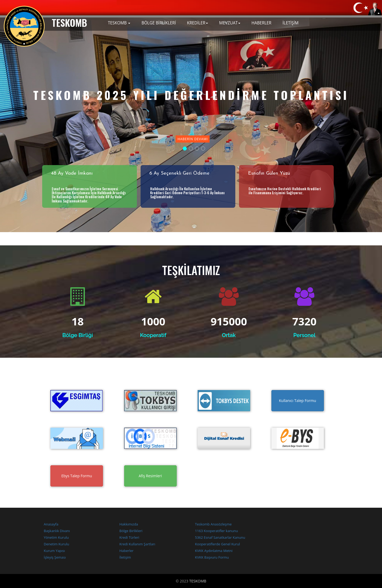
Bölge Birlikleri (131, 531)
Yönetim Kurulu (56, 537)
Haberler (126, 551)
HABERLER (261, 23)
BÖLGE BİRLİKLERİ (159, 23)
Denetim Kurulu (57, 544)
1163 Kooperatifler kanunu (216, 531)
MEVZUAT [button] (230, 23)
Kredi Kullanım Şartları (137, 544)
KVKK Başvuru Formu (212, 557)
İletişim (125, 557)
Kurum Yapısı (54, 551)
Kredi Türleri (129, 537)
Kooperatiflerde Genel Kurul (217, 544)
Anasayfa (51, 524)
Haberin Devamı (193, 139)
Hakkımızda (129, 524)
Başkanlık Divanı (57, 531)
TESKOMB (198, 581)
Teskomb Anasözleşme (213, 524)
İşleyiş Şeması (55, 557)
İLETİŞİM (290, 23)
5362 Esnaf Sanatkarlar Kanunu (220, 537)
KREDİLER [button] (197, 23)
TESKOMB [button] (119, 23)
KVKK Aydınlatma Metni (214, 551)
